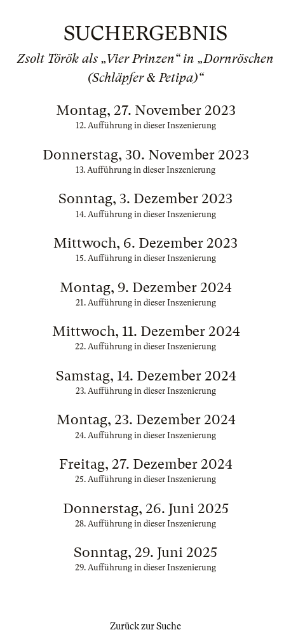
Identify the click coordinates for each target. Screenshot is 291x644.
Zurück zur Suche (145, 626)
